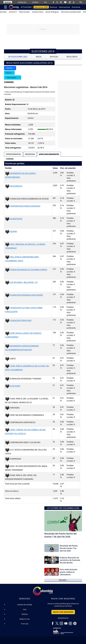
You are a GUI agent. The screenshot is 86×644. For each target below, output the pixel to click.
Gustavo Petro (42, 12)
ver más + (63, 580)
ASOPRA (13, 232)
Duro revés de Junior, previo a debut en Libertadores (69, 572)
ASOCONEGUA (16, 186)
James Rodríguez (57, 12)
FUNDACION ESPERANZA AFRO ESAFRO (26, 295)
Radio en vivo (25, 619)
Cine (25, 609)
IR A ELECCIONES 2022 (18, 57)
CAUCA (9, 73)
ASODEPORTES (16, 219)
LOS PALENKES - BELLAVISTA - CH (24, 282)
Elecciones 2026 (41, 7)
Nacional (53, 7)
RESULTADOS (72, 57)
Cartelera (35, 2)
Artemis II (17, 12)
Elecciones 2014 (43, 51)
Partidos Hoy (22, 2)
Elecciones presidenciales (75, 12)
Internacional (64, 7)
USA (45, 2)
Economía (76, 7)
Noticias (8, 2)
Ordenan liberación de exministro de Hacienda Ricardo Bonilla (70, 560)
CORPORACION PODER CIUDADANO (25, 206)
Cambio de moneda (25, 605)
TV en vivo (25, 624)
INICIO (39, 57)
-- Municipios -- (12, 78)
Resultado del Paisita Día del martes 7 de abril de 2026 (69, 548)
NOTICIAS (54, 57)
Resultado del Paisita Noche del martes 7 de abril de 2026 (60, 535)
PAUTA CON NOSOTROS (63, 612)
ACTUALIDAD (26, 7)
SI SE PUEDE (15, 386)
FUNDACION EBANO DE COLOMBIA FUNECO (29, 270)
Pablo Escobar (29, 12)
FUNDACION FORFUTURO (21, 320)
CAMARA (9, 68)
